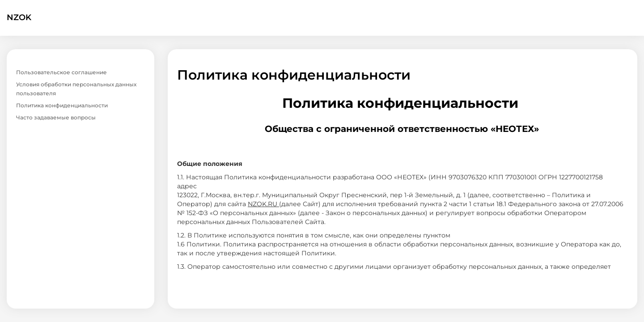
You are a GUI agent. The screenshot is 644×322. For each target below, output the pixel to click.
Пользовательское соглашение (61, 72)
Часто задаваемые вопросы (56, 117)
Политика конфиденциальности (62, 105)
